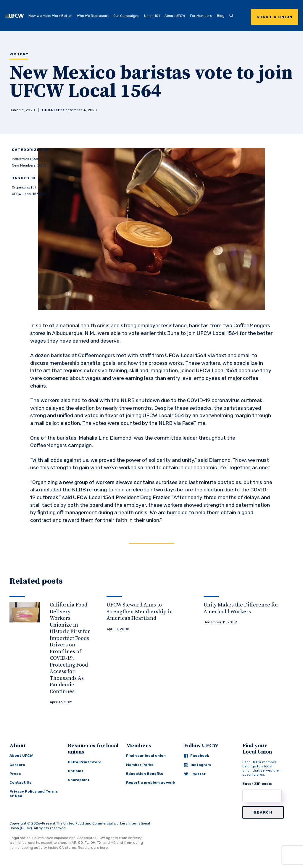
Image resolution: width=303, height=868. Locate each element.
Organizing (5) (24, 187)
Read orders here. (93, 848)
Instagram (198, 765)
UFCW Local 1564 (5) (29, 194)
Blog (221, 16)
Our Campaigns (126, 16)
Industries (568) (26, 159)
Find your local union (146, 756)
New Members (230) (29, 165)
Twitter (195, 774)
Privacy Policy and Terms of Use (34, 793)
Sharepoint (79, 780)
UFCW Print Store (85, 762)
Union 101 (152, 16)
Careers (17, 765)
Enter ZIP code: (257, 784)
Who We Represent (93, 16)
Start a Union (275, 17)
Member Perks (140, 765)
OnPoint (76, 771)
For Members (201, 16)
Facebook (196, 756)
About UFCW (175, 16)
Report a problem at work (151, 783)
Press (15, 774)
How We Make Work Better (50, 16)
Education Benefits (145, 774)
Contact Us (21, 783)
